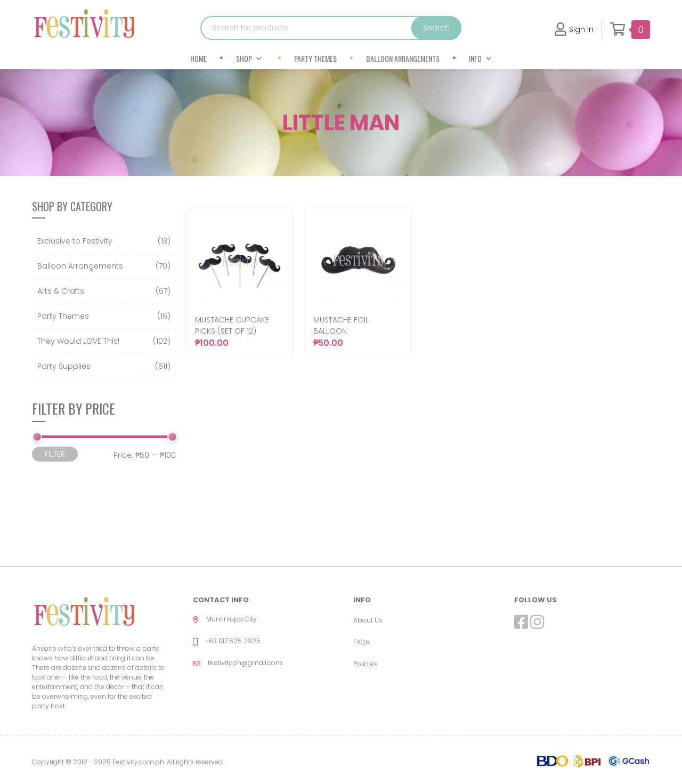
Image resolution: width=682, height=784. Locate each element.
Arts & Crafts (61, 291)
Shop (249, 58)
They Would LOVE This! (78, 341)
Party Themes (315, 58)
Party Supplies (64, 366)
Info (481, 58)
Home (198, 58)
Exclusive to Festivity (75, 241)
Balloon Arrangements (403, 58)
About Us (368, 620)
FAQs (361, 642)
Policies (365, 664)
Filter (55, 454)
